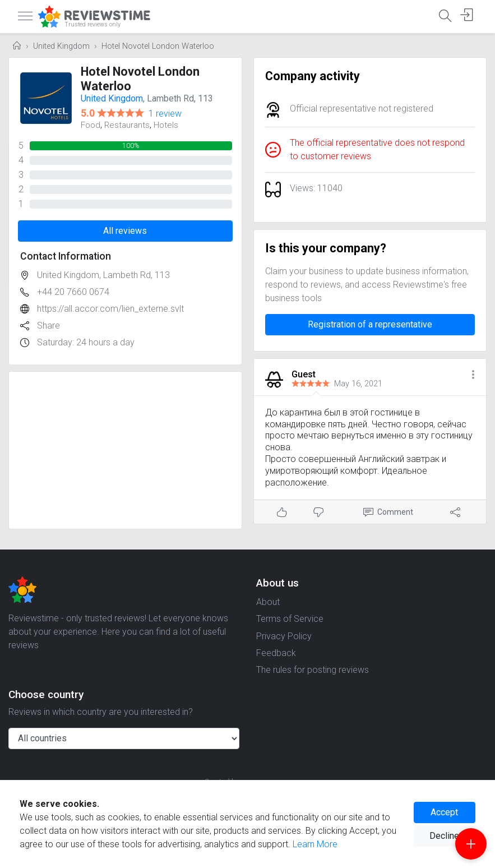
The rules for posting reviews (313, 670)
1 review (165, 114)
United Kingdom (61, 46)
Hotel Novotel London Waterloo (158, 46)
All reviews (125, 231)
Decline (444, 836)
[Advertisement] (125, 450)
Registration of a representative (370, 324)
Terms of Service (290, 619)
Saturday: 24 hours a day (86, 342)
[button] (473, 375)
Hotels (166, 125)
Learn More (315, 844)
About (268, 602)
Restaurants (127, 125)
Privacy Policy (284, 636)
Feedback (276, 653)
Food (91, 125)
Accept (444, 812)
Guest (304, 374)
